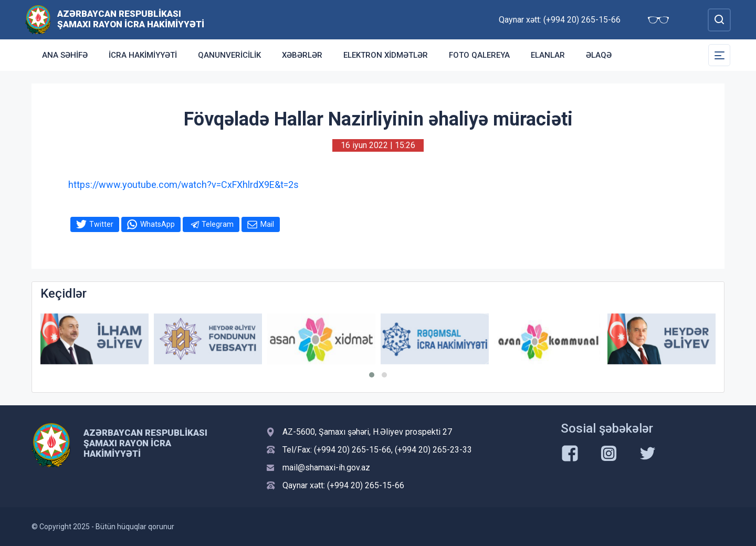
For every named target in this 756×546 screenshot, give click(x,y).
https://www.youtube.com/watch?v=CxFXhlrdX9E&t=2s (183, 185)
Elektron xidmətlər (386, 55)
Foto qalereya (479, 55)
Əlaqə (599, 55)
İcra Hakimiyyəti (143, 55)
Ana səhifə (65, 55)
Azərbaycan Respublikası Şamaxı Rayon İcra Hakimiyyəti (131, 19)
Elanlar (548, 55)
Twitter (101, 224)
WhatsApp (157, 224)
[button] (372, 375)
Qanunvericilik (229, 55)
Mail (267, 224)
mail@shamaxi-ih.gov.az (326, 468)
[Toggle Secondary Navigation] (719, 55)
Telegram (218, 224)
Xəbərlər (302, 55)
